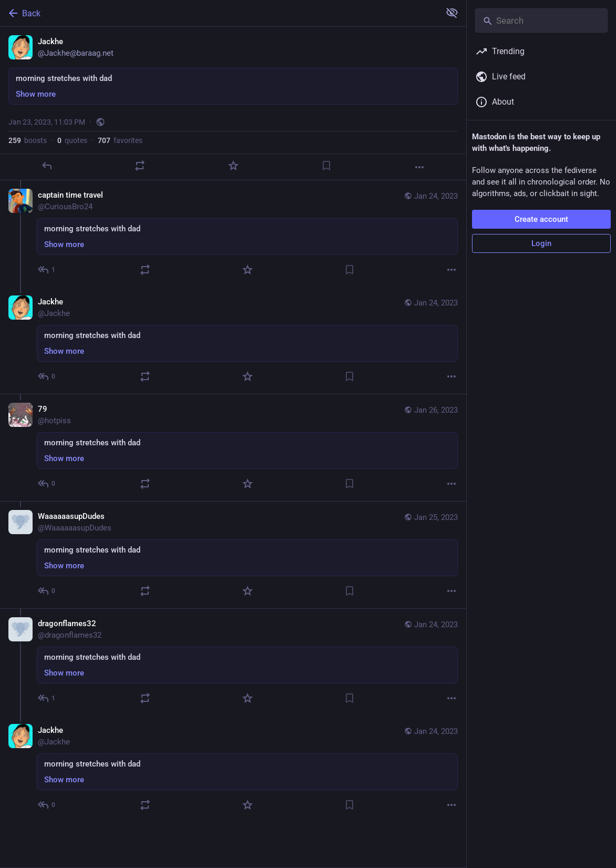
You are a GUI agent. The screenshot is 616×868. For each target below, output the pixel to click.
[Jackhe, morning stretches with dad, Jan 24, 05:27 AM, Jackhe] (233, 340)
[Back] (219, 13)
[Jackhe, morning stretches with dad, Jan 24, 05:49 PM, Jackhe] (233, 769)
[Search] (541, 21)
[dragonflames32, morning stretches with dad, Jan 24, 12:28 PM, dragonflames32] (233, 662)
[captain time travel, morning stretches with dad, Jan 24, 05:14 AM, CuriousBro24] (233, 234)
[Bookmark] (326, 166)
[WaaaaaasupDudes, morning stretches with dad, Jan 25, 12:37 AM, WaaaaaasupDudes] (233, 555)
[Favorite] (233, 166)
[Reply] (47, 166)
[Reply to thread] (47, 270)
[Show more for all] (452, 13)
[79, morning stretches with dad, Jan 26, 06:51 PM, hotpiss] (233, 447)
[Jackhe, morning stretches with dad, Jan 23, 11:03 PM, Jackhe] (233, 104)
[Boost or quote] (140, 166)
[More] (419, 167)
